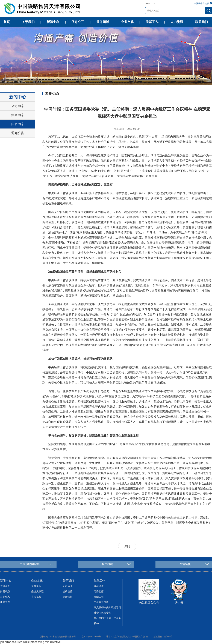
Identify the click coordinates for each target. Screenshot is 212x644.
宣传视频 (36, 597)
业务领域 (103, 22)
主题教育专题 (101, 602)
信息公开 (78, 22)
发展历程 (36, 586)
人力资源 (177, 22)
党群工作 (152, 22)
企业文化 (127, 22)
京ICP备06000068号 (91, 637)
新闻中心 (53, 22)
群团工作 (99, 597)
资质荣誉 (67, 597)
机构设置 (67, 591)
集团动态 (18, 115)
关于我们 (28, 22)
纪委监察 (99, 591)
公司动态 (18, 106)
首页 (7, 22)
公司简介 (67, 586)
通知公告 (18, 133)
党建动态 (99, 586)
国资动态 (38, 82)
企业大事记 (37, 591)
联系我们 (202, 22)
